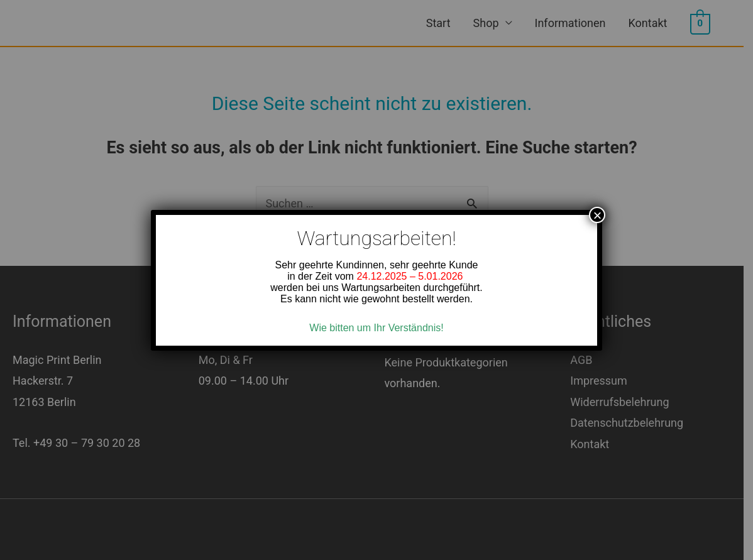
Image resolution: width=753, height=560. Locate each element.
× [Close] (597, 215)
